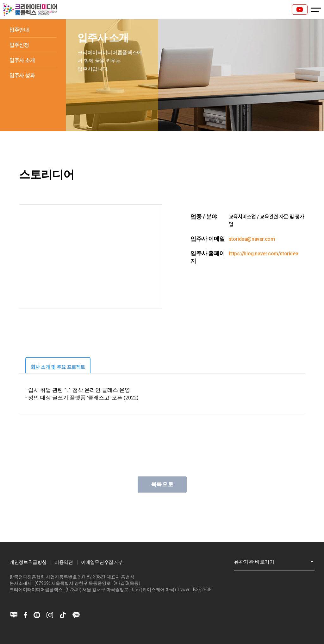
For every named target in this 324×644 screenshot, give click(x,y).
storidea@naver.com (252, 239)
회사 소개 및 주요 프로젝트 (58, 367)
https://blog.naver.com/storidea (264, 254)
